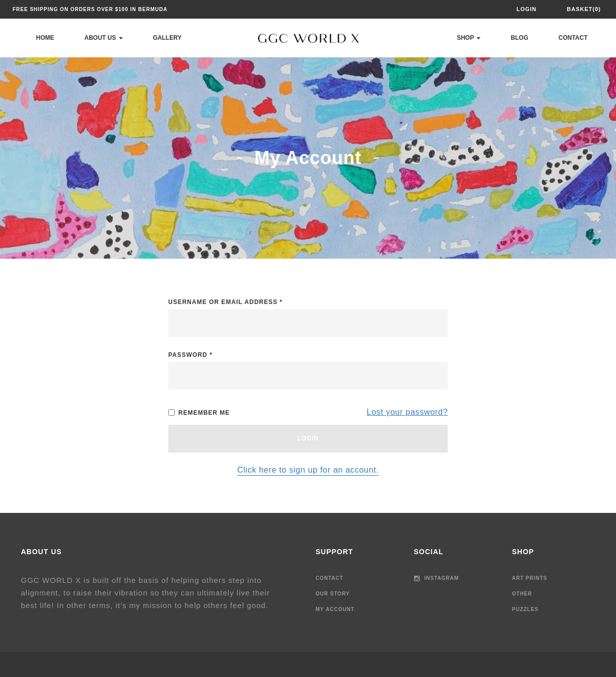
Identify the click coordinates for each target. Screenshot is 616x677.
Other (522, 594)
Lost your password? (407, 412)
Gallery (167, 38)
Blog (520, 38)
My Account (335, 609)
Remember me (199, 413)
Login (526, 9)
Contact (573, 38)
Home (45, 38)
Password (190, 355)
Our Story (333, 594)
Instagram (437, 578)
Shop (469, 38)
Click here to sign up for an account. (308, 470)
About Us (104, 38)
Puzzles (526, 609)
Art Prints (530, 578)
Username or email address (225, 302)
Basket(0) (584, 9)
